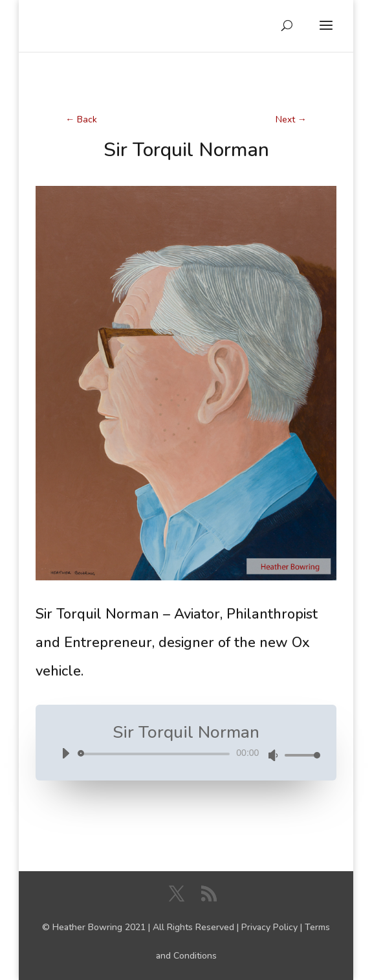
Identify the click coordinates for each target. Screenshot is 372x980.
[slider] (156, 754)
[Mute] (273, 755)
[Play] (65, 753)
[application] (186, 754)
